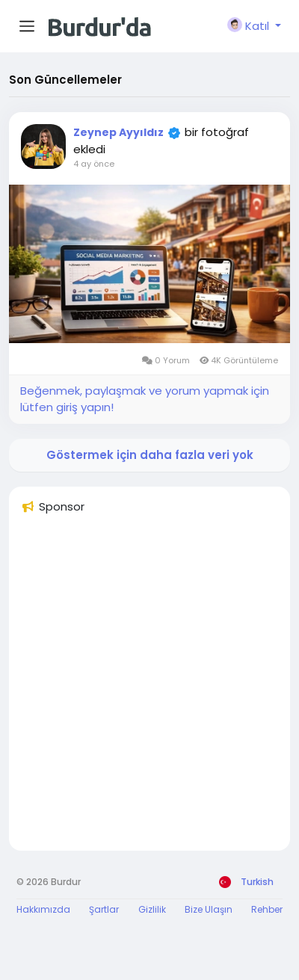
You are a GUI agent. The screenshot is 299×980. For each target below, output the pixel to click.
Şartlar (104, 909)
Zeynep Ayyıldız (118, 132)
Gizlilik (152, 909)
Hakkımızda (43, 909)
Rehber (267, 909)
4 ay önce (94, 164)
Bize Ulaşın (209, 909)
